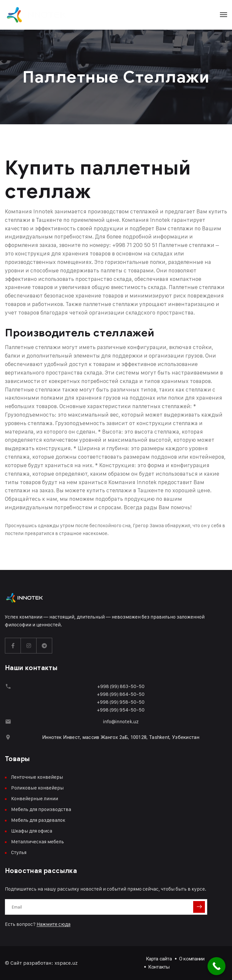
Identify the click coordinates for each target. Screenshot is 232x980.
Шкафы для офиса (32, 831)
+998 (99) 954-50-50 (121, 710)
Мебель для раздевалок (38, 820)
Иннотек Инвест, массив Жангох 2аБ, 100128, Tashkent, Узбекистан (121, 737)
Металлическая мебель (38, 842)
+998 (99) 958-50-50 (121, 702)
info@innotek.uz (121, 721)
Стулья (19, 852)
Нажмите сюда (54, 924)
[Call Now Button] (217, 966)
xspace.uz (66, 963)
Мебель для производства (41, 809)
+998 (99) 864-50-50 (121, 694)
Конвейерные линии (35, 798)
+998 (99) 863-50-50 (121, 686)
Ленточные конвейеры (37, 777)
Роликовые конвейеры (37, 788)
